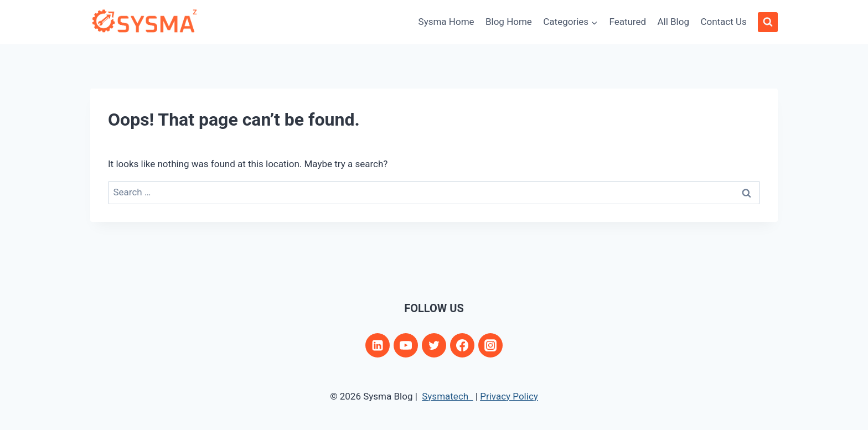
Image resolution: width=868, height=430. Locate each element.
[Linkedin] (378, 345)
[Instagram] (490, 345)
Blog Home (509, 22)
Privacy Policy (509, 396)
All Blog (673, 22)
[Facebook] (462, 345)
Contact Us (723, 22)
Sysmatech (447, 396)
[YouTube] (406, 345)
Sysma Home (446, 22)
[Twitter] (434, 345)
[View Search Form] (768, 22)
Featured (627, 22)
